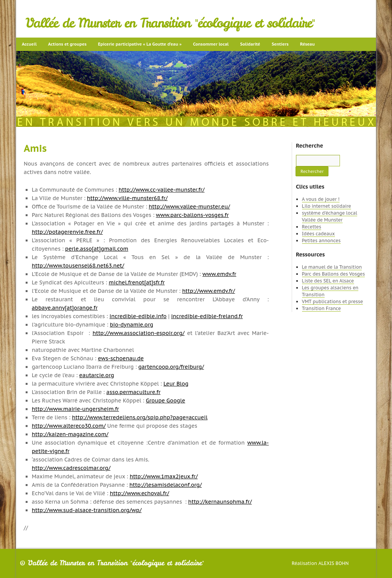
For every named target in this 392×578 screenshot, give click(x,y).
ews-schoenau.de (121, 358)
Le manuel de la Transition (332, 267)
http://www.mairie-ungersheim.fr (75, 409)
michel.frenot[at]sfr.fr (137, 282)
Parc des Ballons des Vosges (334, 274)
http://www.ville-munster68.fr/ (127, 198)
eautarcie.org (97, 375)
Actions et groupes (67, 44)
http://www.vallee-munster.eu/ (189, 207)
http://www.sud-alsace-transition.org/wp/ (87, 510)
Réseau (307, 44)
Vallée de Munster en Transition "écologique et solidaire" (170, 23)
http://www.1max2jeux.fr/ (164, 476)
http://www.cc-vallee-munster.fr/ (162, 190)
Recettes (312, 227)
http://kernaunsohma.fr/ (220, 502)
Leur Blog (176, 384)
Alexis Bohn (334, 563)
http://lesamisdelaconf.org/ (166, 485)
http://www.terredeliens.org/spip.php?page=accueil (140, 417)
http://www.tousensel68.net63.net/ (78, 266)
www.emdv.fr (219, 274)
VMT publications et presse (333, 301)
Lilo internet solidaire (327, 206)
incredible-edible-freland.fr (207, 316)
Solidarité (250, 44)
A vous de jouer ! (321, 199)
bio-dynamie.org (131, 325)
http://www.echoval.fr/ (140, 493)
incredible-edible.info (138, 316)
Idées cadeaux (318, 234)
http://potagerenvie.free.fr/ (67, 232)
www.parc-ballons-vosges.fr (192, 215)
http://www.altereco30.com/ (69, 426)
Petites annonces (321, 241)
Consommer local (211, 44)
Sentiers (280, 44)
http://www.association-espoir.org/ (139, 333)
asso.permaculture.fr (133, 392)
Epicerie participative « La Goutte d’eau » (140, 44)
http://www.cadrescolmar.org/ (71, 468)
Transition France (322, 308)
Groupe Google (166, 401)
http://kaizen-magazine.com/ (70, 434)
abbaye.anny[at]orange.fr (65, 308)
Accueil (29, 44)
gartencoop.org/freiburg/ (171, 367)
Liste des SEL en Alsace (328, 281)
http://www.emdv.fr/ (209, 291)
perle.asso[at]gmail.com (97, 249)
